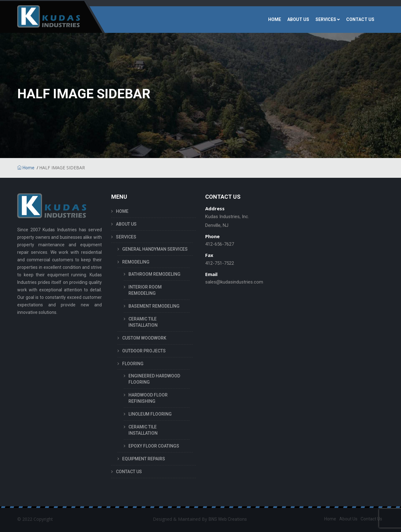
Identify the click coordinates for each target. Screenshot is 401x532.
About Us (348, 519)
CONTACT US (360, 19)
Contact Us (371, 519)
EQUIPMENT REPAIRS (144, 459)
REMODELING (136, 262)
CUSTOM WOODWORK (144, 338)
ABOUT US (298, 19)
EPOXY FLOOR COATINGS (154, 446)
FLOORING (133, 364)
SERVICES (326, 19)
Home (26, 168)
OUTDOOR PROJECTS (144, 351)
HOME (275, 19)
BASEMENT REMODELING (154, 306)
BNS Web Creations (228, 519)
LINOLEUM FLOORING (150, 414)
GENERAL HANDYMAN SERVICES (155, 249)
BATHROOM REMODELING (154, 274)
